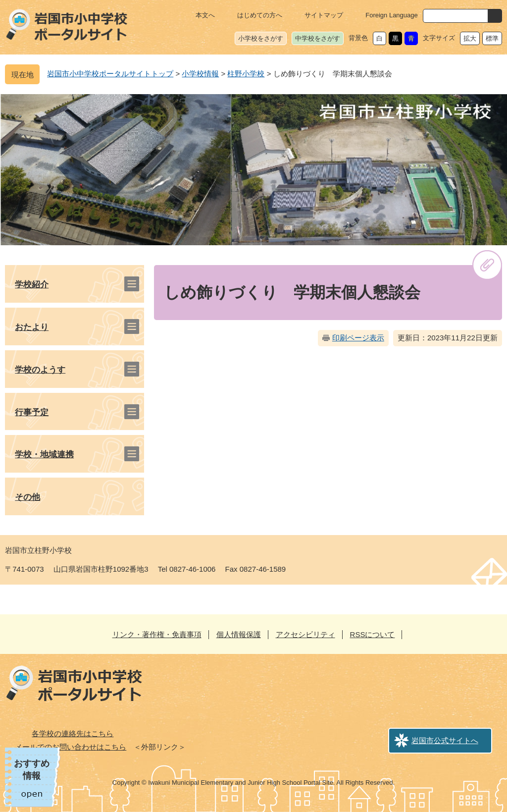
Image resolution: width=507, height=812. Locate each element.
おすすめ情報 (32, 770)
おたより (32, 327)
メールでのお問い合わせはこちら (71, 747)
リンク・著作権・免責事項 (157, 634)
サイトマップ (324, 15)
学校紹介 (32, 285)
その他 (27, 497)
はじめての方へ (260, 15)
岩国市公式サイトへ (445, 740)
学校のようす (40, 370)
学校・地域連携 (44, 455)
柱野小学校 (246, 74)
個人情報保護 (239, 634)
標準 (492, 38)
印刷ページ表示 (358, 338)
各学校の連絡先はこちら (73, 733)
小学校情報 (200, 74)
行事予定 (32, 412)
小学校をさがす (261, 38)
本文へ (205, 15)
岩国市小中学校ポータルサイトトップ (110, 74)
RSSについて (373, 634)
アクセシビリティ (305, 634)
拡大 (470, 38)
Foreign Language (392, 15)
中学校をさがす (318, 38)
